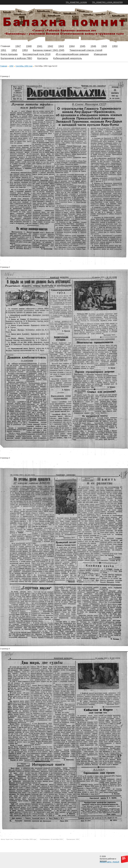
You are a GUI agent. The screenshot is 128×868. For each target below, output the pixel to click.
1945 (83, 46)
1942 (50, 46)
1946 (93, 46)
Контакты (43, 58)
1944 (72, 46)
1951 (3, 50)
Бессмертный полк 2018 (37, 54)
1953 (25, 50)
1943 (61, 46)
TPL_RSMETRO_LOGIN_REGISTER (107, 2)
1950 (115, 46)
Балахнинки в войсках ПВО (16, 58)
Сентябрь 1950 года (24, 66)
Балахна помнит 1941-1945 (49, 50)
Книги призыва (9, 54)
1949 (104, 46)
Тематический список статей (86, 50)
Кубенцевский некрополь (68, 58)
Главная (5, 46)
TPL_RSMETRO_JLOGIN (76, 2)
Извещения (100, 54)
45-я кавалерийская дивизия (72, 54)
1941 (40, 46)
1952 (14, 50)
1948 (29, 46)
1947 (18, 46)
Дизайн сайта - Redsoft (109, 862)
